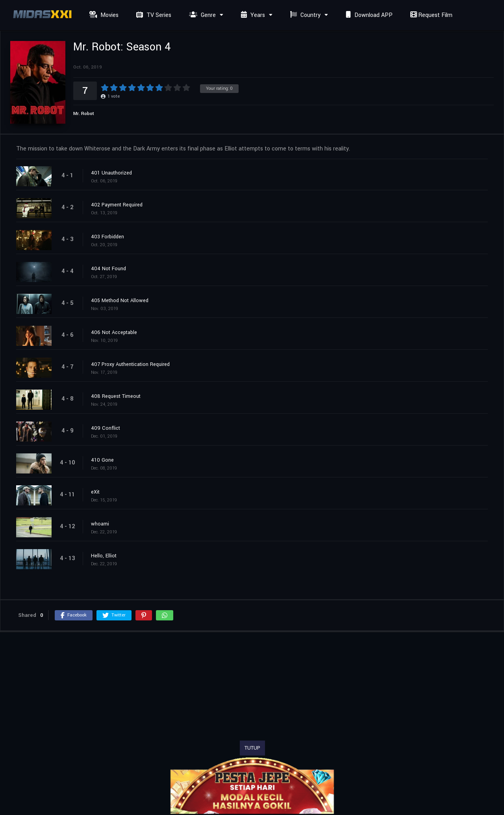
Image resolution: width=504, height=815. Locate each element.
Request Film (430, 15)
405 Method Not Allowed (120, 301)
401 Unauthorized (111, 173)
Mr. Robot (84, 114)
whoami (100, 524)
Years (252, 15)
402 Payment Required (117, 205)
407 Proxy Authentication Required (130, 364)
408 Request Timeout (116, 396)
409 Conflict (106, 428)
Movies (103, 15)
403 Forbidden (107, 237)
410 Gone (102, 460)
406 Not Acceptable (114, 332)
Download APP (368, 15)
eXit (95, 492)
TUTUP (252, 748)
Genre (201, 15)
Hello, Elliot (104, 556)
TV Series (153, 15)
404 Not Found (108, 269)
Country (304, 15)
